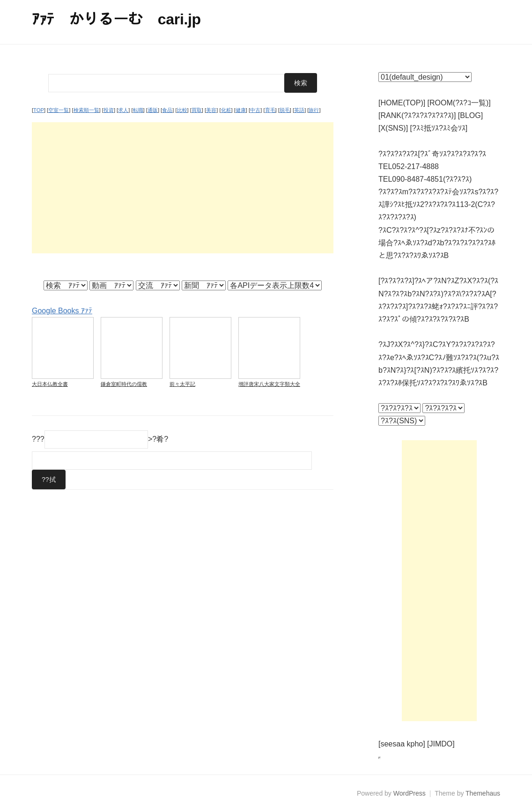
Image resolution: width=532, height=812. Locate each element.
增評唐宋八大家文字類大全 (269, 384)
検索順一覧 (86, 110)
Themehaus (483, 793)
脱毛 (285, 110)
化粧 (226, 110)
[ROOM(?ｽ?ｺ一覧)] (459, 103)
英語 (299, 110)
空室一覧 (59, 110)
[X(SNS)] (393, 128)
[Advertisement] (183, 188)
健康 (241, 110)
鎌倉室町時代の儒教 (124, 384)
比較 (182, 110)
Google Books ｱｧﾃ (62, 311)
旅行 (314, 110)
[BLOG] (470, 115)
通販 (153, 110)
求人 (123, 110)
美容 (211, 110)
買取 (197, 110)
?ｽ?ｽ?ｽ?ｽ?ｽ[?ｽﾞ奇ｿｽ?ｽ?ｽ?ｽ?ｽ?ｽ (432, 154)
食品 (167, 110)
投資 (109, 110)
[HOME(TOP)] (402, 103)
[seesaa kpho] (402, 744)
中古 (255, 110)
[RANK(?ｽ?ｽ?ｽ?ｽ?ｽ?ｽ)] (417, 115)
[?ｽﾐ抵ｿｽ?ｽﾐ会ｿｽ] (439, 128)
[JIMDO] (441, 744)
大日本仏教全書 (50, 384)
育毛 (270, 110)
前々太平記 (182, 384)
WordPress (410, 793)
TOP (39, 110)
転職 (138, 110)
